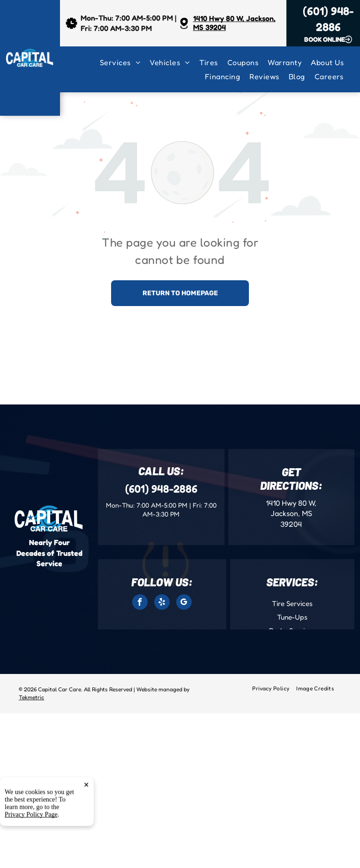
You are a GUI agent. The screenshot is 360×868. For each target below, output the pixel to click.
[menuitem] (125, 62)
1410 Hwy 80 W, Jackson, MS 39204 (234, 23)
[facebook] (140, 603)
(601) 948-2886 (161, 489)
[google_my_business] (184, 603)
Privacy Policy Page (31, 857)
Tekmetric (31, 697)
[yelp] (162, 603)
